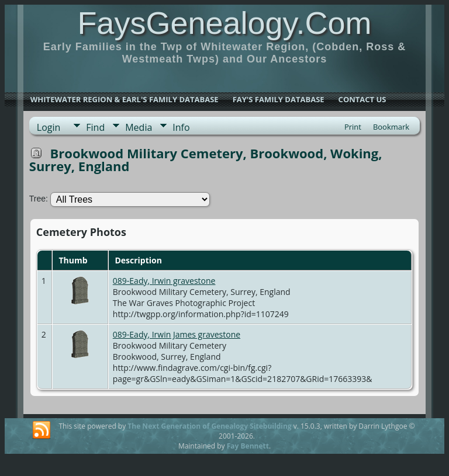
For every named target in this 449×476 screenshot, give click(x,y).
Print (353, 127)
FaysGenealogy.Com (224, 23)
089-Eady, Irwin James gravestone (177, 334)
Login (49, 127)
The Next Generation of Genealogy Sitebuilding (209, 426)
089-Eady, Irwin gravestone (164, 281)
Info (181, 127)
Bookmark (391, 127)
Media (139, 127)
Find (95, 127)
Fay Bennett (248, 446)
